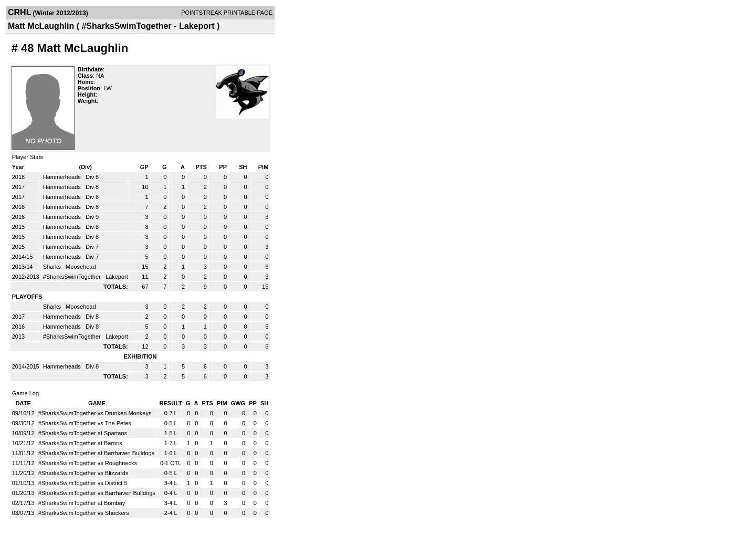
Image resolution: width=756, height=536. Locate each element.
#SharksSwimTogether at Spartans (83, 433)
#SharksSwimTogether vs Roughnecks (88, 463)
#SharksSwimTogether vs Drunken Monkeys (95, 413)
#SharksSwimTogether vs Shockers (84, 513)
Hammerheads (63, 177)
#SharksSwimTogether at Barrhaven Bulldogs (96, 453)
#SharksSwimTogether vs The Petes (85, 423)
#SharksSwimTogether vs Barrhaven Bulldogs (97, 493)
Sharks (53, 267)
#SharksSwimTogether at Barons (80, 443)
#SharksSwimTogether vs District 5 (83, 483)
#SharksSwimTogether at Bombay (82, 503)
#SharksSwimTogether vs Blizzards (83, 473)
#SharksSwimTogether (73, 277)
